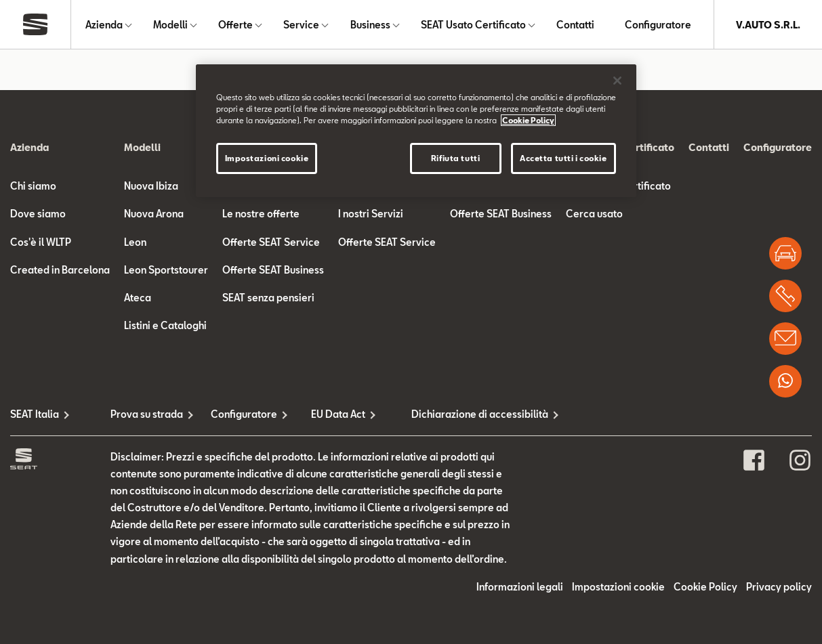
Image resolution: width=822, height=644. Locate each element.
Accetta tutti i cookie (563, 158)
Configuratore (658, 25)
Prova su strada (147, 414)
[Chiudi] (617, 81)
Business (370, 25)
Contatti (575, 25)
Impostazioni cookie (618, 587)
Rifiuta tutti (455, 158)
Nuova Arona (154, 214)
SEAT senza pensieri (268, 298)
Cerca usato (594, 214)
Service (301, 25)
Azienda (104, 25)
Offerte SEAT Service (271, 242)
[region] (416, 131)
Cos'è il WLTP (41, 242)
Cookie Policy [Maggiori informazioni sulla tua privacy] (528, 120)
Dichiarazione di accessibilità (461, 414)
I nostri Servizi (371, 214)
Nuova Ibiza (151, 186)
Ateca (138, 298)
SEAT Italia (35, 414)
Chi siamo (33, 186)
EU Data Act (338, 414)
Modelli (170, 25)
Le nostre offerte (261, 214)
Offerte (235, 25)
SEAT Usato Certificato (473, 25)
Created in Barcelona (60, 270)
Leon (135, 242)
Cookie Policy (705, 587)
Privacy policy (779, 587)
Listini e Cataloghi (165, 325)
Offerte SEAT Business (273, 270)
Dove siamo (38, 214)
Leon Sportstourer (166, 270)
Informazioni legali (520, 587)
